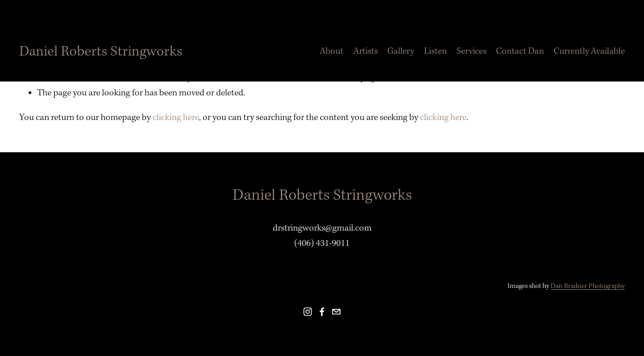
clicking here (176, 117)
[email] (336, 312)
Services (472, 51)
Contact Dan (520, 51)
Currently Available (589, 51)
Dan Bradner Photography (588, 286)
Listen (435, 51)
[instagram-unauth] (308, 312)
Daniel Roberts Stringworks (101, 51)
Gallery (401, 51)
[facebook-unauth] (322, 312)
